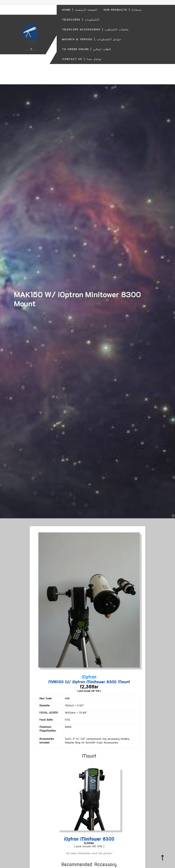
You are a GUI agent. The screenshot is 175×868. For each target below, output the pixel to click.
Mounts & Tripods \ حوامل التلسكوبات (92, 39)
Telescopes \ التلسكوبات (81, 20)
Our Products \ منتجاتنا (123, 10)
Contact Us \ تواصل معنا (82, 59)
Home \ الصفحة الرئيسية (80, 10)
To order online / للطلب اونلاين (87, 49)
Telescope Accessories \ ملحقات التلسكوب (95, 29)
